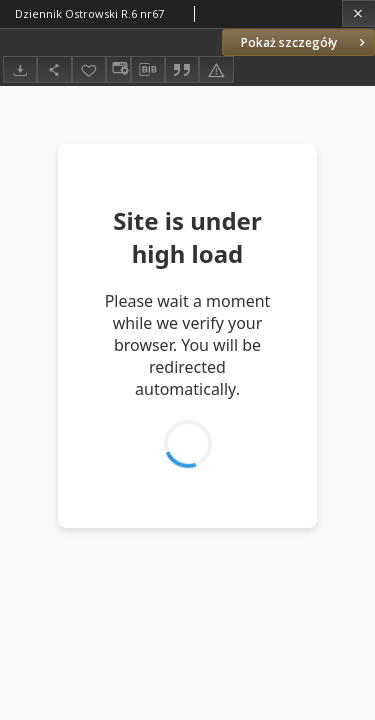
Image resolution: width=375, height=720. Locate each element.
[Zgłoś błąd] (216, 69)
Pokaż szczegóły (305, 42)
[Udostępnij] (54, 69)
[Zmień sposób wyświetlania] (118, 69)
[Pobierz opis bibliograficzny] (148, 70)
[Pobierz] (20, 69)
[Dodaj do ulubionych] (89, 69)
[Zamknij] (358, 13)
